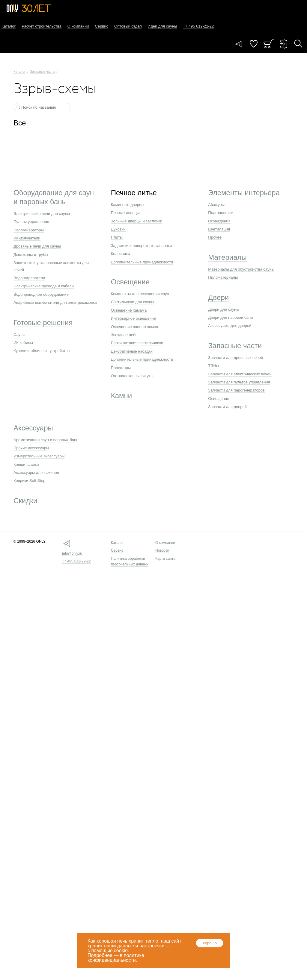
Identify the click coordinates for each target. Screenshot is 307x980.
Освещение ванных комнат (136, 327)
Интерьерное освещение (133, 318)
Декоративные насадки (132, 351)
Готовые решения (43, 323)
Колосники (120, 254)
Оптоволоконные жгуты (132, 376)
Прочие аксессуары (31, 448)
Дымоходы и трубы (31, 255)
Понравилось (254, 44)
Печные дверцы (125, 213)
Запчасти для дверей (227, 407)
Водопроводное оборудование (41, 294)
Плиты (117, 237)
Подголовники (221, 213)
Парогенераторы (29, 230)
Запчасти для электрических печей (240, 374)
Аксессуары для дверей (230, 326)
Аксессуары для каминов (36, 472)
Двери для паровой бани (230, 317)
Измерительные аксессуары (39, 456)
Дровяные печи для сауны (37, 246)
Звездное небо (124, 335)
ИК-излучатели (27, 238)
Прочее (215, 237)
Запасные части (42, 72)
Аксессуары (33, 428)
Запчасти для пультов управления (239, 382)
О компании (78, 26)
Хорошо (210, 943)
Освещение (130, 282)
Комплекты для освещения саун (140, 294)
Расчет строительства (42, 26)
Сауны (19, 334)
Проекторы (121, 368)
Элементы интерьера (244, 193)
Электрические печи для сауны (42, 214)
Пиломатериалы (223, 277)
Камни (122, 396)
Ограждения (219, 221)
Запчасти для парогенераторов (236, 390)
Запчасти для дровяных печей (235, 358)
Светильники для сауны (133, 302)
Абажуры (216, 205)
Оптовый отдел (128, 26)
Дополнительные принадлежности (142, 262)
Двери (218, 297)
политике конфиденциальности (116, 958)
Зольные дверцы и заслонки (137, 221)
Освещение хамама (129, 310)
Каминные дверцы (128, 205)
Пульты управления (31, 222)
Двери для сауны (224, 309)
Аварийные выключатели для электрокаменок (55, 302)
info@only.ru (72, 553)
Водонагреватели (29, 278)
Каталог (9, 26)
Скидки (25, 501)
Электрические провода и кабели (44, 286)
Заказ (269, 44)
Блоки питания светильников (137, 343)
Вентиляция (219, 229)
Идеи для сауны (162, 26)
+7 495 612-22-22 (76, 561)
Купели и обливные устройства (42, 351)
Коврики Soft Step (29, 481)
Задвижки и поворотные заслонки (142, 246)
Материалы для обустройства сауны (241, 269)
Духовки (118, 229)
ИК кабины (23, 343)
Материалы (227, 257)
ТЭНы (213, 366)
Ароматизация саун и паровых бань (46, 440)
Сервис (102, 26)
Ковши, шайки (26, 464)
